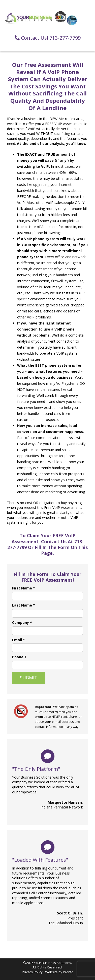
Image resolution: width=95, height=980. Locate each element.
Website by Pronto (59, 972)
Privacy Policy (32, 972)
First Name (24, 588)
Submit (29, 678)
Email (19, 640)
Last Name (24, 605)
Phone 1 (19, 657)
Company (22, 622)
